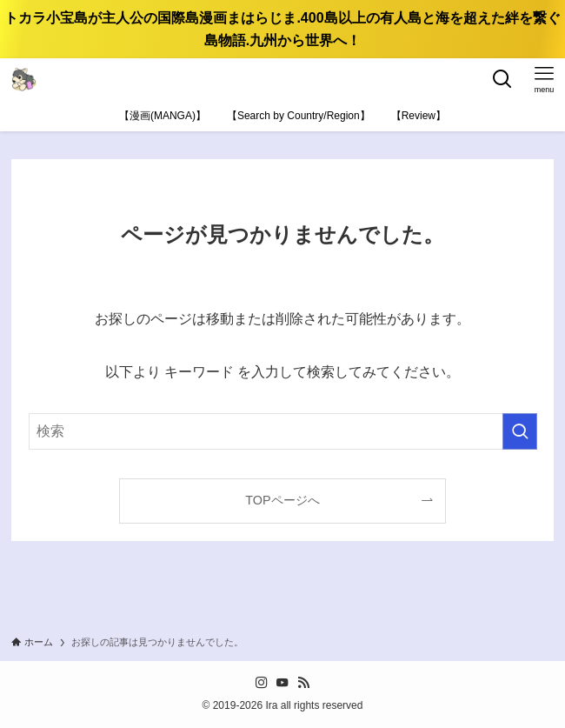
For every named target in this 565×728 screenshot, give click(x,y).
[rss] (303, 683)
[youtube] (282, 683)
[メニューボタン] (544, 79)
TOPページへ (282, 500)
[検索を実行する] (520, 431)
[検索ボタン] (502, 79)
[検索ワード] (283, 431)
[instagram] (262, 683)
